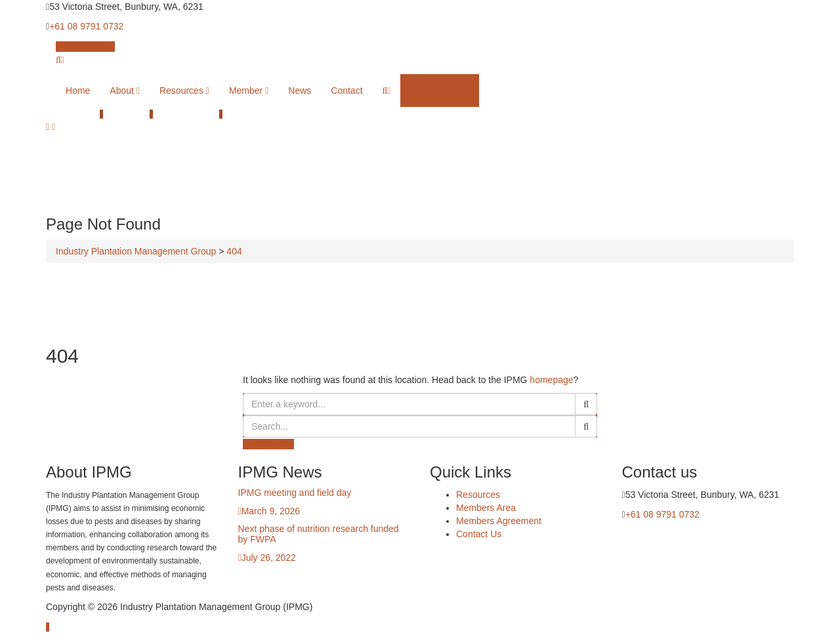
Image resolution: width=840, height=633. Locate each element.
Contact (346, 91)
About (125, 91)
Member (249, 91)
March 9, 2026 (271, 511)
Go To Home (268, 444)
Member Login (85, 47)
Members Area (486, 508)
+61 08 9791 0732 (86, 26)
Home (78, 91)
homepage (551, 380)
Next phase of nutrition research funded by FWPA (319, 534)
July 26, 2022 (269, 558)
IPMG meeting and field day (295, 493)
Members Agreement (499, 521)
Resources (184, 91)
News (300, 91)
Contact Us (479, 534)
